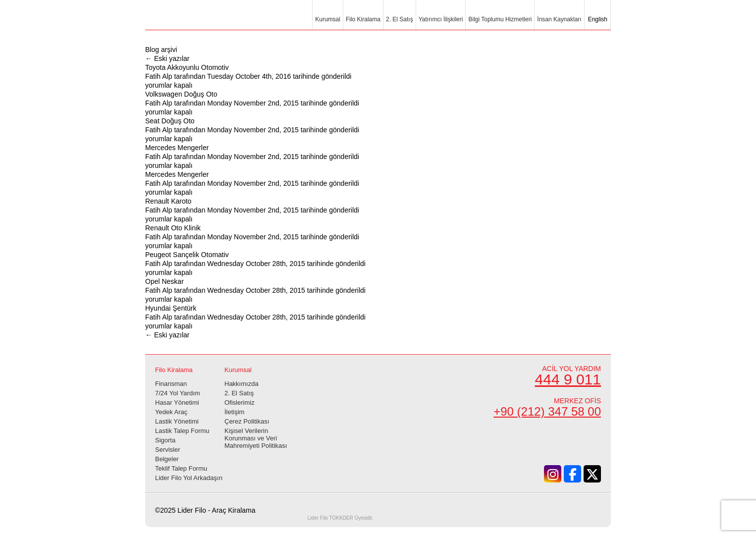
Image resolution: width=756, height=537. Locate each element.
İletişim (234, 412)
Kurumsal (328, 19)
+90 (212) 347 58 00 (547, 411)
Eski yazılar (167, 58)
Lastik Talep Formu (182, 431)
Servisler (168, 450)
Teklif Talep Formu (181, 468)
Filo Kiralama (363, 19)
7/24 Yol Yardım (178, 393)
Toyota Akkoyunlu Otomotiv (187, 67)
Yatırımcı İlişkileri (441, 19)
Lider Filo (200, 21)
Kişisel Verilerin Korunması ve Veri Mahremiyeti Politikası (256, 438)
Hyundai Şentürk (171, 308)
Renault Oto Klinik (173, 228)
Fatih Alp (159, 76)
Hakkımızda (242, 384)
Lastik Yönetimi (177, 421)
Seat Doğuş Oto (170, 121)
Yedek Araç (171, 412)
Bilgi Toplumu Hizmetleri (500, 19)
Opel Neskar (164, 281)
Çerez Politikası (247, 421)
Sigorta (165, 440)
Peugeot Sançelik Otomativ (187, 255)
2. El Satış (400, 19)
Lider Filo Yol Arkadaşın (189, 478)
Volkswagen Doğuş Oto (181, 94)
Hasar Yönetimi (177, 403)
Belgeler (167, 459)
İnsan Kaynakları (559, 19)
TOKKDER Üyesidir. (341, 518)
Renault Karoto (168, 201)
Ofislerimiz (240, 403)
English (597, 19)
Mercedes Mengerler (177, 148)
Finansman (171, 384)
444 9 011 (568, 379)
